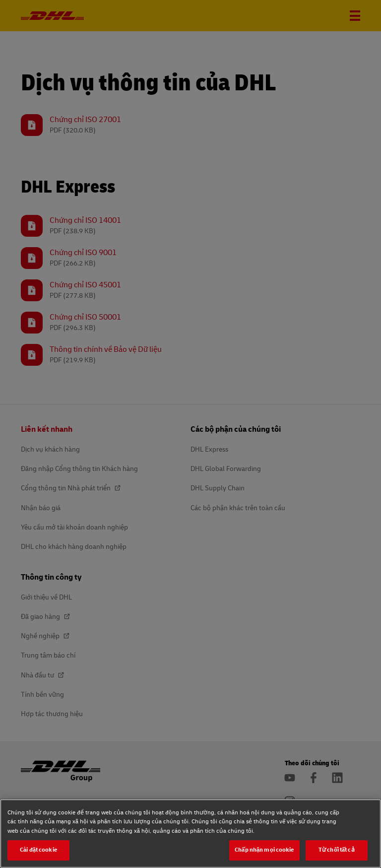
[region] (190, 834)
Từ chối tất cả (337, 850)
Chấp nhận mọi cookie (264, 850)
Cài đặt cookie (38, 850)
